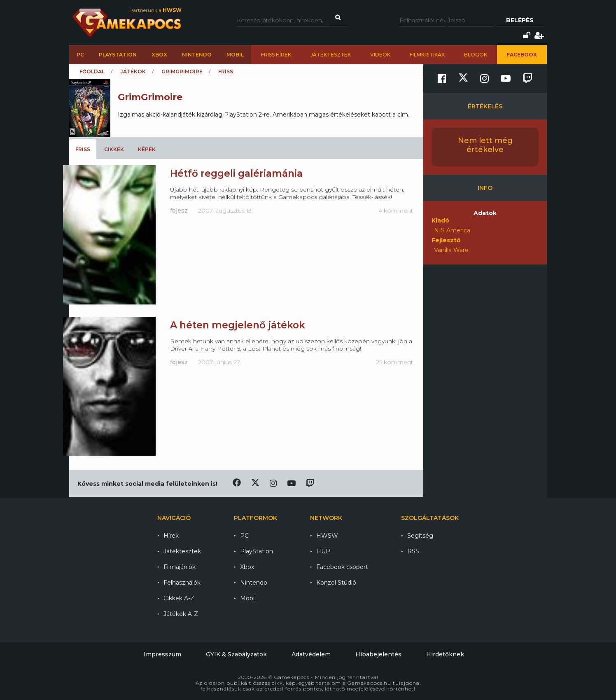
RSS (413, 551)
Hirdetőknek (445, 654)
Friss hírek (276, 55)
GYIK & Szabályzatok (236, 654)
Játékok (133, 71)
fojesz (179, 211)
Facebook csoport (342, 567)
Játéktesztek (331, 55)
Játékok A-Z (181, 614)
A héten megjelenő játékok (238, 325)
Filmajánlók (180, 567)
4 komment (396, 211)
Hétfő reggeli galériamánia (236, 173)
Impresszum (162, 654)
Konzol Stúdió (336, 583)
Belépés (520, 20)
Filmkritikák (427, 55)
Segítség (420, 536)
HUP (323, 551)
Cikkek (114, 149)
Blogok (476, 55)
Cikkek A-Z (179, 598)
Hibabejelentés (378, 654)
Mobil (235, 55)
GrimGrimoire (182, 71)
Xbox (159, 55)
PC (80, 55)
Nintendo (197, 55)
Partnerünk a (155, 10)
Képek (147, 149)
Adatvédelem (311, 654)
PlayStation (118, 55)
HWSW (327, 536)
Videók (380, 55)
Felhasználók (182, 583)
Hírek (171, 536)
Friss (83, 149)
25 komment (394, 362)
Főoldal (92, 71)
